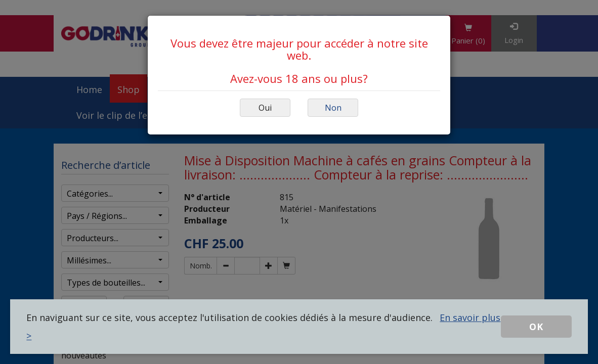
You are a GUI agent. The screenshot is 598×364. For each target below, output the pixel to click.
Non (333, 108)
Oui (265, 108)
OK (536, 327)
